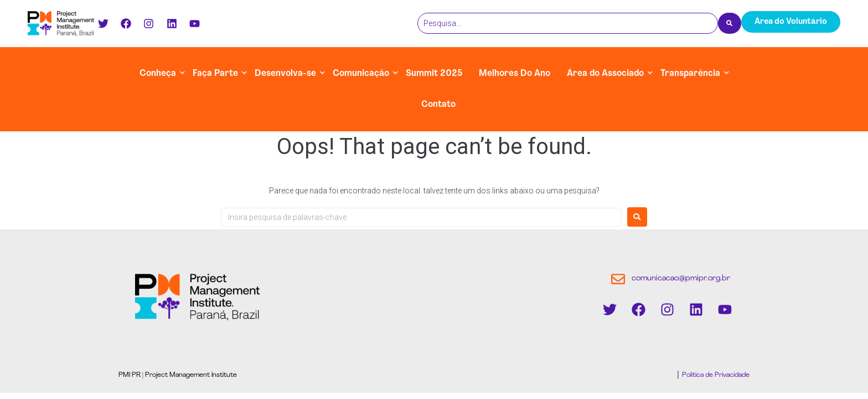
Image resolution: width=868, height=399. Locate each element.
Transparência (690, 74)
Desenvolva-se (285, 74)
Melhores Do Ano (515, 74)
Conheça (158, 74)
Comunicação (361, 74)
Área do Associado (605, 74)
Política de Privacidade (715, 375)
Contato (438, 105)
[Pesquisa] (568, 23)
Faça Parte (215, 74)
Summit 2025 (434, 74)
